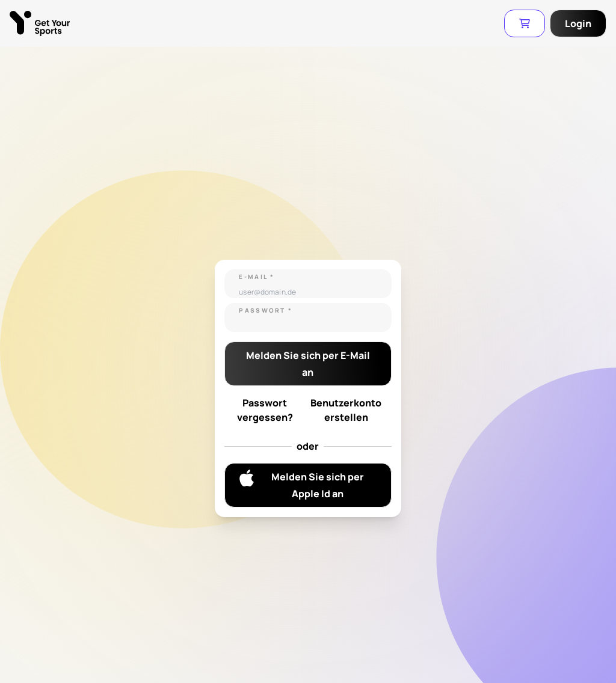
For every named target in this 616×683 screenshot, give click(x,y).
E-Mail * (257, 277)
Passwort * (266, 310)
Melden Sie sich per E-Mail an (308, 364)
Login (578, 23)
